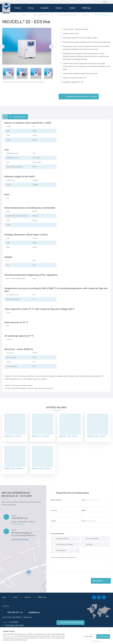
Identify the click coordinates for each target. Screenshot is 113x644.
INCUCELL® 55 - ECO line (15, 425)
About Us (59, 8)
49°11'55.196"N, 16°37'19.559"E (15, 625)
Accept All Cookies (103, 636)
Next (51, 47)
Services (31, 8)
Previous (2, 47)
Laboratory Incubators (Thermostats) (66, 15)
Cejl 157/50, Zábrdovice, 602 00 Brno (23, 535)
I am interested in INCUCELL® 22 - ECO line (81, 97)
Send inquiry (98, 581)
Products (18, 8)
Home (14, 15)
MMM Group (86, 8)
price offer (87, 545)
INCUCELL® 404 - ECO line (98, 425)
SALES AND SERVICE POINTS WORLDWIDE (71, 623)
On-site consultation (90, 539)
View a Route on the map (20, 539)
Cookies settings (10, 636)
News (4, 597)
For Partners (104, 6)
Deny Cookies (89, 636)
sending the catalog (60, 539)
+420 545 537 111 (19, 518)
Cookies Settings (97, 641)
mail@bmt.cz (34, 612)
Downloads (45, 8)
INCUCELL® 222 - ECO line (70, 425)
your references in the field (62, 545)
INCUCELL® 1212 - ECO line (42, 458)
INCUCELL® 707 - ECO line (15, 458)
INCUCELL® (85, 15)
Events (15, 597)
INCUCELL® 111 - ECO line (42, 425)
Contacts (72, 8)
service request (58, 551)
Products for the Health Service (41, 15)
